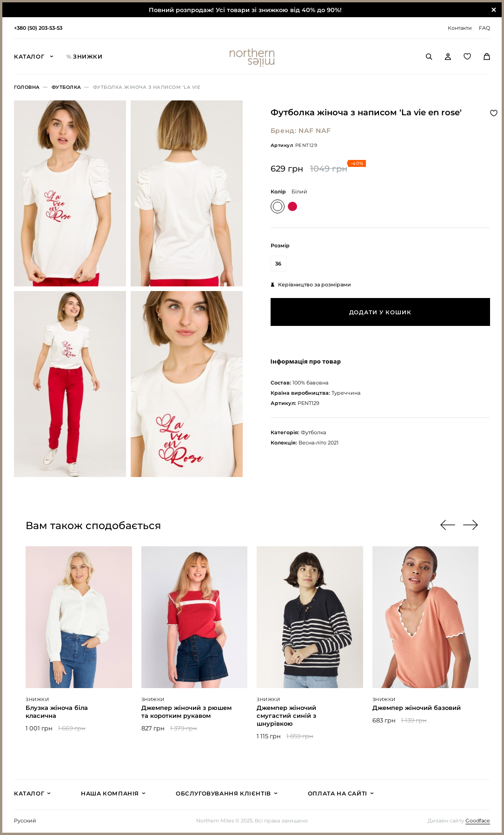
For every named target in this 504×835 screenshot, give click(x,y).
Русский (25, 821)
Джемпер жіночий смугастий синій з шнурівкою (286, 716)
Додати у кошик (380, 312)
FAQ (484, 28)
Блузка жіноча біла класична (57, 712)
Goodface (478, 821)
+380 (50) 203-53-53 (38, 28)
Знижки (85, 56)
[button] (471, 525)
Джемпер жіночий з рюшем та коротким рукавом (186, 712)
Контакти (460, 28)
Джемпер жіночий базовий (417, 708)
